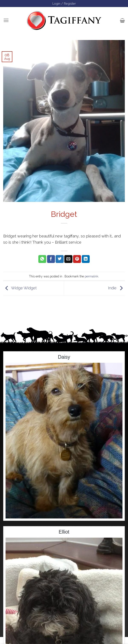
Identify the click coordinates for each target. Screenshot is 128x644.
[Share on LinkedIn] (86, 259)
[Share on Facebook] (51, 259)
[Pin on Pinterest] (77, 259)
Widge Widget (20, 288)
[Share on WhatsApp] (42, 259)
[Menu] (6, 20)
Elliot (64, 532)
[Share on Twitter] (60, 259)
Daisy (64, 357)
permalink (92, 276)
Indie (116, 288)
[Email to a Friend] (68, 259)
